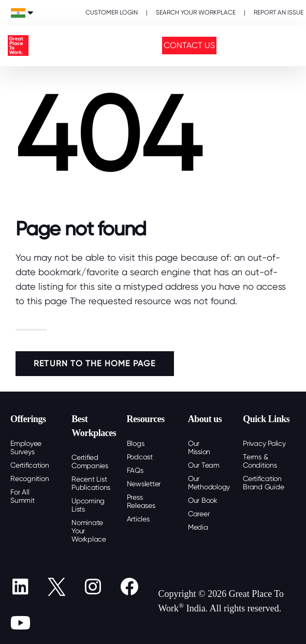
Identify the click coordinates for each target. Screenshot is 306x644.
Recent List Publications (91, 483)
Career (199, 514)
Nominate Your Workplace (89, 531)
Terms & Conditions (260, 461)
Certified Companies (90, 461)
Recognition (30, 478)
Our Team (204, 465)
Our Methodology (209, 483)
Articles (138, 519)
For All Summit (23, 496)
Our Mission (199, 447)
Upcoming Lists (88, 505)
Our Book (203, 500)
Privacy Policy (264, 443)
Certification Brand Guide (263, 483)
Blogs (136, 443)
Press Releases (141, 501)
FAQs (135, 470)
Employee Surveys (26, 447)
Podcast (140, 457)
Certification (30, 465)
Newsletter (144, 484)
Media (198, 527)
